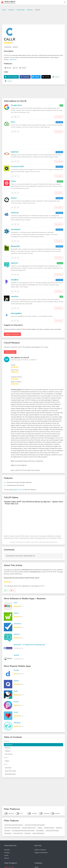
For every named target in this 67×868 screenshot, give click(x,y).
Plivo (13, 122)
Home (4, 10)
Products (7, 853)
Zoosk (16, 712)
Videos (7, 761)
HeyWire (15, 297)
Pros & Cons (9, 754)
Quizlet (16, 681)
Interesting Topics (10, 774)
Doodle (16, 670)
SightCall (15, 152)
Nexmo (14, 198)
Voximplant (16, 229)
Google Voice (16, 105)
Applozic (15, 263)
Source (57, 77)
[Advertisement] (33, 17)
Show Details (59, 117)
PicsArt (16, 702)
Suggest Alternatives (41, 853)
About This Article (10, 771)
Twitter (37, 77)
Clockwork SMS (17, 166)
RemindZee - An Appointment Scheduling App (29, 645)
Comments (8, 768)
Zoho (15, 603)
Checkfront (17, 624)
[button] (65, 2)
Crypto (6, 855)
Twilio (13, 181)
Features (8, 751)
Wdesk (16, 613)
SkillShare (17, 723)
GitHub (47, 77)
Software (11, 10)
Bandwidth (15, 246)
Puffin (16, 691)
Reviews (8, 748)
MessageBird (16, 313)
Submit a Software (40, 850)
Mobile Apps (21, 10)
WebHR (16, 655)
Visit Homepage (12, 77)
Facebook (26, 77)
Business (30, 10)
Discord (7, 858)
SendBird (15, 280)
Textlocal (15, 213)
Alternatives (9, 745)
